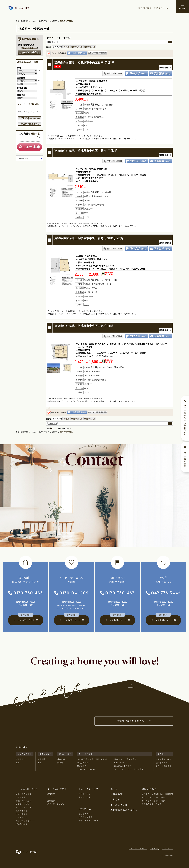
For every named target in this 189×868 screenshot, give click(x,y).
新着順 (67, 47)
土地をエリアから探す (48, 21)
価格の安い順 (77, 47)
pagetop (131, 687)
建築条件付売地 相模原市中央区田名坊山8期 (84, 326)
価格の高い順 (90, 47)
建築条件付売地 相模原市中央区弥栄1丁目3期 (84, 62)
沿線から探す (23, 158)
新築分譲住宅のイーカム (26, 21)
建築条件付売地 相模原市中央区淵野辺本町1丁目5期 (89, 238)
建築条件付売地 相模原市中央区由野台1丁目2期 (86, 150)
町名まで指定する (30, 48)
